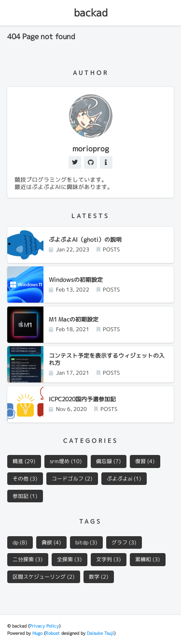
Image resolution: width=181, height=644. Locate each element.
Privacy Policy (44, 626)
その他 (25, 479)
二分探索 (28, 559)
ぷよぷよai (124, 479)
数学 (98, 577)
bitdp (86, 542)
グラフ (124, 542)
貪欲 (51, 542)
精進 (24, 461)
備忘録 (108, 461)
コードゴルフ (72, 479)
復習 (145, 461)
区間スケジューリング (43, 577)
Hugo (37, 633)
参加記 (25, 496)
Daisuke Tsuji (100, 633)
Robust (53, 633)
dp (20, 542)
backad (91, 13)
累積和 (147, 559)
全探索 (69, 559)
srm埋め (66, 461)
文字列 (108, 559)
